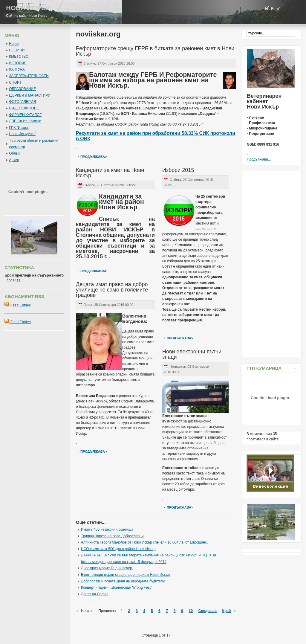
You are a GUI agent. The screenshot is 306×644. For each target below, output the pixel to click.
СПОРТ (15, 83)
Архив (14, 160)
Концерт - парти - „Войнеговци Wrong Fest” (116, 587)
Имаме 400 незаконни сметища (107, 529)
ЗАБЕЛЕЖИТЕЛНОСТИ (29, 76)
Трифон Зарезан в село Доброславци (112, 536)
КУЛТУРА (17, 69)
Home (14, 44)
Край (227, 611)
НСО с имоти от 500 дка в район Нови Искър (118, 549)
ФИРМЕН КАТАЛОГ (25, 115)
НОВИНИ (17, 50)
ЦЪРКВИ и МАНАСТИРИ (30, 95)
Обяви (14, 153)
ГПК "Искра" (19, 128)
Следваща (208, 611)
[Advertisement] (270, 265)
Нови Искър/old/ (22, 134)
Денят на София (95, 594)
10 (191, 611)
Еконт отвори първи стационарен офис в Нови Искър (125, 575)
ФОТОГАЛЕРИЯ (22, 102)
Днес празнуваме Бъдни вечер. (107, 568)
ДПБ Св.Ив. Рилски (25, 121)
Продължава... (259, 159)
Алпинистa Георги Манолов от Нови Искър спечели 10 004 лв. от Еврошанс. (144, 542)
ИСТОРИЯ (18, 63)
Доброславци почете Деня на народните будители (123, 581)
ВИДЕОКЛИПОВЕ (24, 108)
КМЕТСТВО (19, 57)
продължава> (94, 157)
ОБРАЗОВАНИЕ (22, 89)
